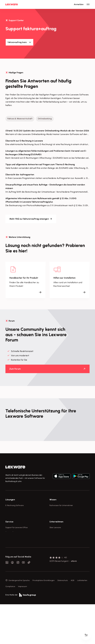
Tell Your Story (55, 519)
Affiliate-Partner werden (15, 564)
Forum (8, 574)
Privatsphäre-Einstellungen (44, 620)
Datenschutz (63, 620)
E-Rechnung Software (15, 505)
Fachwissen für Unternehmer (61, 505)
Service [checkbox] (9, 540)
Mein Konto (10, 578)
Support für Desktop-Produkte (18, 569)
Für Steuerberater (13, 555)
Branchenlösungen (13, 528)
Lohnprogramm (12, 519)
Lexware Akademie (57, 515)
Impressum (22, 626)
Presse (52, 551)
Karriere (53, 560)
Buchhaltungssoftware (15, 515)
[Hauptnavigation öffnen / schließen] (88, 4)
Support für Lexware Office (17, 546)
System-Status (12, 551)
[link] (15, 467)
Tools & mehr (55, 510)
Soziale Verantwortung (59, 555)
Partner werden (12, 560)
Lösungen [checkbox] (10, 500)
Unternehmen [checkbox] (56, 540)
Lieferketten (82, 620)
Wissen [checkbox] (53, 500)
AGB (73, 620)
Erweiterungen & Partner (16, 533)
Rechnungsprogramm (14, 510)
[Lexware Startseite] (12, 4)
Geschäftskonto (12, 524)
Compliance (10, 626)
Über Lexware (55, 546)
